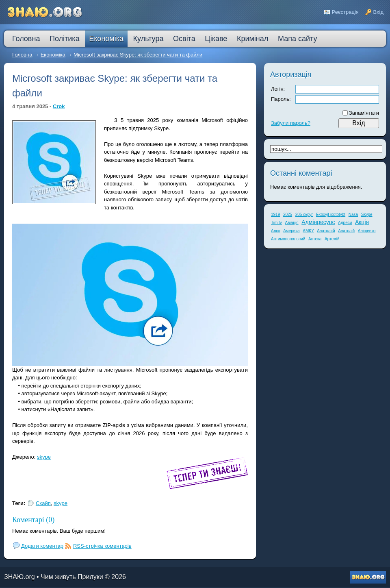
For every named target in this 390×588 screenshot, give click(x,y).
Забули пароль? (291, 123)
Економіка (53, 55)
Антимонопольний (288, 239)
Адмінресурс (318, 222)
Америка (291, 231)
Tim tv (276, 223)
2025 (288, 215)
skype (44, 457)
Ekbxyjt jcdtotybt (331, 215)
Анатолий (326, 231)
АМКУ (308, 231)
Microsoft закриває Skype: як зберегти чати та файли (138, 55)
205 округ (304, 215)
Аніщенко (367, 231)
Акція (362, 222)
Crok (59, 106)
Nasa (353, 215)
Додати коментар (42, 546)
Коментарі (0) (33, 520)
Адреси (345, 223)
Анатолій (346, 231)
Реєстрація (345, 12)
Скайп (43, 503)
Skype (367, 215)
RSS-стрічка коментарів (102, 546)
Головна (22, 55)
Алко (276, 231)
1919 (275, 215)
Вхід (379, 12)
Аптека (315, 239)
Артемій (332, 239)
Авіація (291, 223)
